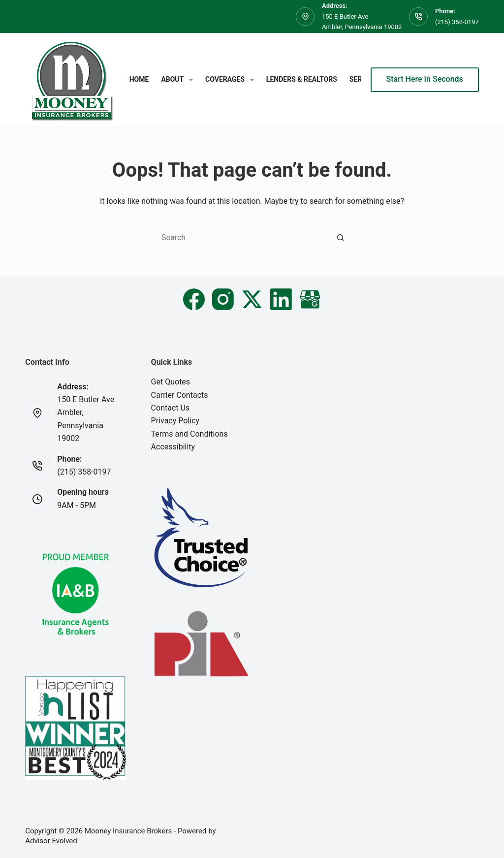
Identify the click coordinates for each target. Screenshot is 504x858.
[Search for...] (242, 237)
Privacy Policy (175, 421)
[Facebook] (194, 299)
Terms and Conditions (189, 434)
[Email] (310, 299)
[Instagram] (223, 299)
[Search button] (341, 237)
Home (139, 79)
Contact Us (171, 408)
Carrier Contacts (180, 395)
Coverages (232, 80)
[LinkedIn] (281, 299)
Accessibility (173, 447)
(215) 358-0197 (457, 22)
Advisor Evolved (51, 841)
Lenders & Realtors (302, 79)
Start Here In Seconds (425, 79)
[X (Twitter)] (252, 299)
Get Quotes (171, 382)
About (179, 80)
